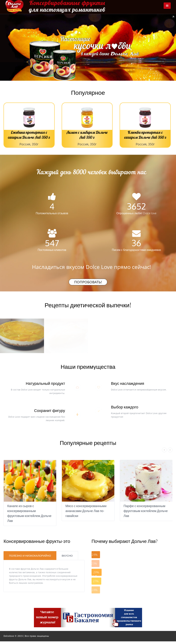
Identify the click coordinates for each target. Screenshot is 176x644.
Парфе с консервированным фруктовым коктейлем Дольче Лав (146, 511)
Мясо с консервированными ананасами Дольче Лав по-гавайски (86, 511)
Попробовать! (88, 282)
